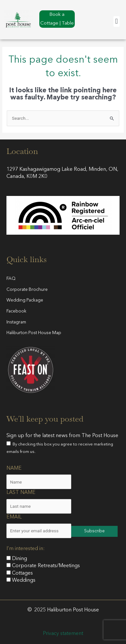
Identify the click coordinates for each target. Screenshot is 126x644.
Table (68, 23)
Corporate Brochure (27, 290)
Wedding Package (25, 300)
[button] (116, 21)
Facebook (16, 311)
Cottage (49, 23)
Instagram (16, 322)
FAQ (11, 279)
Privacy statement (63, 634)
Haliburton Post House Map (34, 333)
